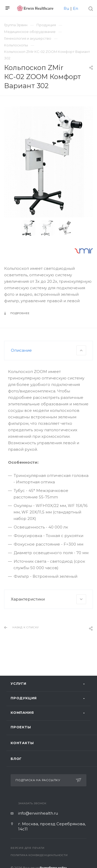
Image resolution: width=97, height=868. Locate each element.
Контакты (22, 743)
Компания (22, 712)
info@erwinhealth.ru (38, 813)
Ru (66, 8)
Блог (16, 759)
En (76, 8)
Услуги (18, 683)
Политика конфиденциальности (39, 855)
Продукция (24, 698)
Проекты (21, 727)
